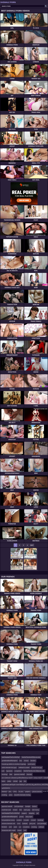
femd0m (33, 761)
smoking (4, 795)
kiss (25, 781)
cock (25, 830)
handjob (28, 806)
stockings (5, 774)
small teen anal (6, 810)
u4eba (9, 781)
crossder (26, 820)
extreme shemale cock (8, 823)
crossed (33, 820)
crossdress (26, 827)
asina (11, 795)
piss (10, 791)
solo (3, 771)
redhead (41, 827)
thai (21, 761)
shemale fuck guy (37, 767)
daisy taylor (29, 817)
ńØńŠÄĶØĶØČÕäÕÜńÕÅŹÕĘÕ (11, 757)
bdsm (3, 781)
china (15, 791)
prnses (22, 817)
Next (32, 545)
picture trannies (37, 791)
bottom (35, 806)
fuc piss (21, 791)
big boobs (9, 771)
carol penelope (19, 806)
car (20, 827)
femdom (4, 827)
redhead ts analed (24, 767)
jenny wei (32, 823)
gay (21, 781)
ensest (19, 830)
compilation (18, 771)
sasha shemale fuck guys (9, 767)
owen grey (27, 810)
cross (19, 823)
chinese (26, 761)
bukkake (25, 823)
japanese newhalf (19, 774)
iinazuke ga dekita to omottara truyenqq (14, 764)
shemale (29, 774)
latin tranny (36, 810)
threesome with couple (9, 830)
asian (15, 827)
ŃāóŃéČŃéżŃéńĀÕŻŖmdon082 (31, 757)
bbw (11, 774)
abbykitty (32, 813)
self (38, 813)
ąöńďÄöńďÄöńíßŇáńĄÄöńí (10, 761)
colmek (15, 781)
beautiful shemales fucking (22, 795)
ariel (10, 827)
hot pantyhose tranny (8, 820)
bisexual (4, 791)
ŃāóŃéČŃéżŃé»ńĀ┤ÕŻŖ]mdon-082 (34, 771)
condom (19, 820)
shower (15, 810)
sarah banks (31, 764)
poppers (28, 791)
